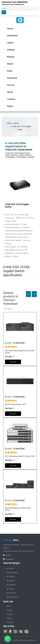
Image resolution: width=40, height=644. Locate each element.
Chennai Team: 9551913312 (13, 5)
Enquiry (10, 106)
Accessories (12, 78)
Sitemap (32, 640)
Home (9, 123)
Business (11, 57)
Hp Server (9, 568)
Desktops (11, 50)
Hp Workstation (11, 573)
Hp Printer (9, 589)
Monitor (10, 64)
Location (8, 614)
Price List (11, 85)
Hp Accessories (11, 597)
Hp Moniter (9, 577)
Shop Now (13, 362)
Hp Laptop (9, 581)
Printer (10, 71)
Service (10, 92)
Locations (11, 99)
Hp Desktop (9, 585)
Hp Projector (10, 593)
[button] (28, 294)
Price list (8, 622)
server (16, 123)
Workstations (12, 36)
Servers (10, 29)
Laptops (10, 43)
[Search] (20, 9)
